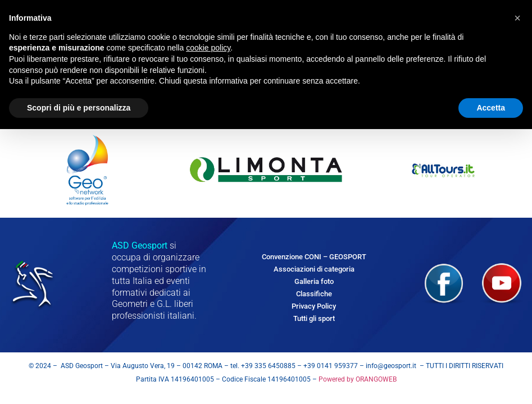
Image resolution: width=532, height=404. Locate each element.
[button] (517, 18)
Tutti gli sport (314, 318)
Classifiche (314, 294)
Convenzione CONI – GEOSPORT (314, 257)
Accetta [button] (491, 108)
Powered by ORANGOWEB (357, 379)
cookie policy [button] (208, 48)
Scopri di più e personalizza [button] (79, 108)
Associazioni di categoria (314, 269)
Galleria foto (314, 281)
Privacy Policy (314, 306)
